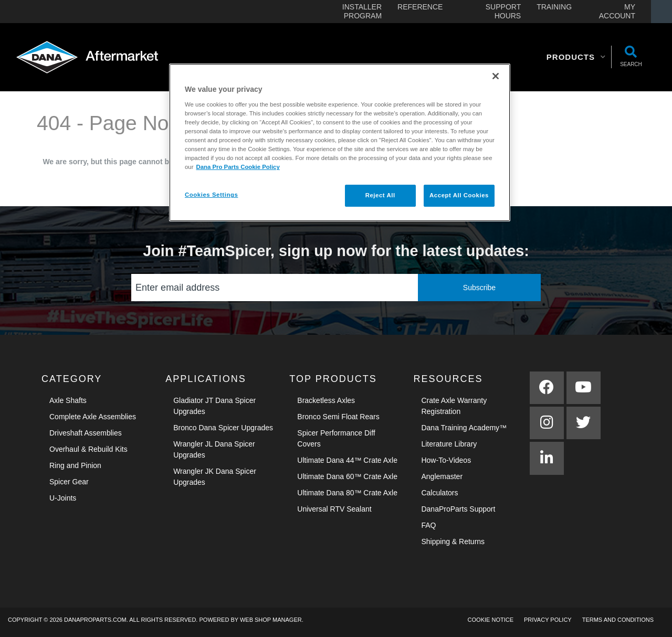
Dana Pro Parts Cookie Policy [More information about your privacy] (238, 167)
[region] (340, 142)
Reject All (380, 195)
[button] (576, 57)
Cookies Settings (211, 195)
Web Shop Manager (271, 620)
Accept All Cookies (459, 195)
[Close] (496, 76)
